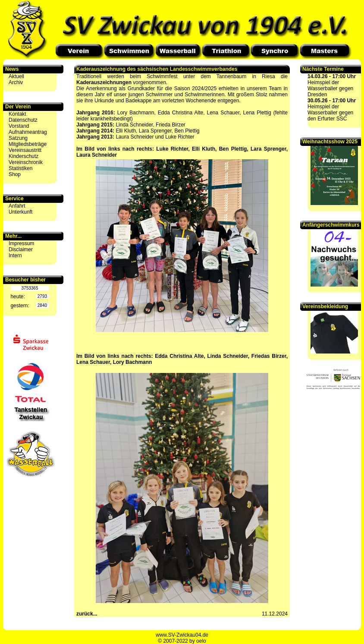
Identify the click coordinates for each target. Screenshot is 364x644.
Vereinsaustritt (25, 150)
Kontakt (17, 114)
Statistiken (20, 168)
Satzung (18, 138)
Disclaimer (21, 249)
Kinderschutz (24, 156)
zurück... (87, 614)
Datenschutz (23, 120)
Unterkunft (20, 212)
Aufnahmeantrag (28, 132)
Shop (15, 174)
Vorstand (19, 126)
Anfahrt (17, 206)
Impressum (21, 243)
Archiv (16, 82)
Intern (15, 256)
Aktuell (16, 76)
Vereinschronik (26, 162)
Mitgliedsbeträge (28, 144)
